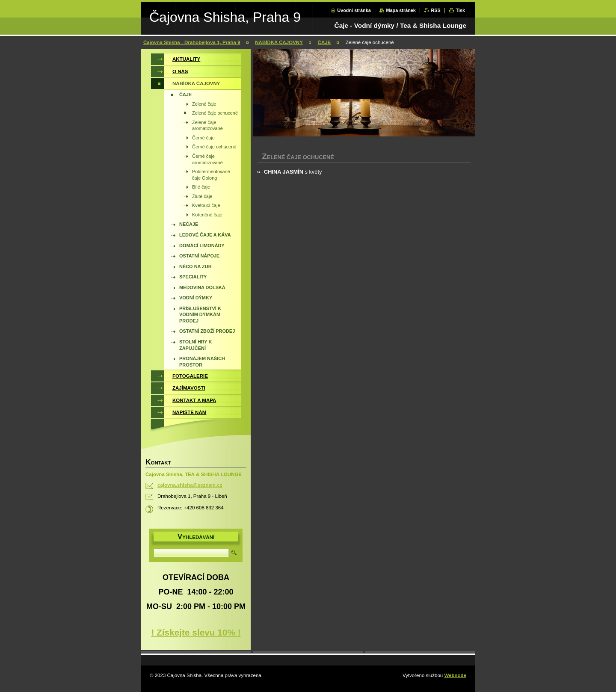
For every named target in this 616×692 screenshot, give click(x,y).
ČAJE (324, 42)
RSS (435, 10)
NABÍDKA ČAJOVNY (279, 42)
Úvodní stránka (354, 10)
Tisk (460, 10)
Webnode (455, 675)
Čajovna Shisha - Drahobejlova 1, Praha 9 (192, 42)
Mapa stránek (401, 10)
